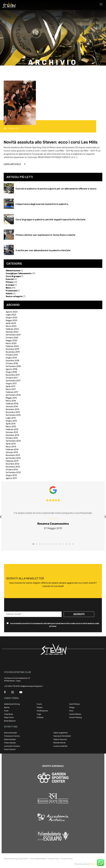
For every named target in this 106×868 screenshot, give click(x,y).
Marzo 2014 (11, 447)
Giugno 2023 (12, 318)
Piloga (72, 707)
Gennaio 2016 (12, 407)
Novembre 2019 (13, 352)
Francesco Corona (12, 736)
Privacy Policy (67, 859)
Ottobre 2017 (12, 378)
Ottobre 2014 (12, 438)
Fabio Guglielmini (61, 733)
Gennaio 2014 (12, 452)
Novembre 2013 (13, 455)
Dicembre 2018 (12, 361)
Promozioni (11, 291)
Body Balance (10, 721)
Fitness (10, 282)
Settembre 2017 (13, 381)
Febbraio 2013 (12, 461)
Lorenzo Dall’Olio (60, 746)
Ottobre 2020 (12, 338)
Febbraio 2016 (12, 404)
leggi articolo (12, 164)
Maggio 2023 (12, 320)
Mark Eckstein (10, 739)
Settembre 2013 (13, 458)
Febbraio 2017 (12, 392)
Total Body (8, 714)
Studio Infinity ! (96, 864)
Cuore (39, 704)
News (8, 288)
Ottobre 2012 (12, 470)
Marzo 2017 (11, 389)
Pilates (40, 707)
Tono (71, 711)
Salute (9, 294)
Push (6, 711)
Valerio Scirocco (60, 739)
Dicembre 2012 (12, 464)
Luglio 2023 (11, 315)
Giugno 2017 (11, 384)
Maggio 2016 (11, 398)
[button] (33, 544)
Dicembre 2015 (12, 409)
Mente (7, 707)
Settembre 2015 (13, 415)
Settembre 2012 (13, 473)
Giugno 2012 (11, 475)
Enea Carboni (10, 749)
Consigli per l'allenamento (19, 274)
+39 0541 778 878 (12, 686)
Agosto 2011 (11, 478)
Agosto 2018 (11, 369)
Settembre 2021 (13, 335)
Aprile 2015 (11, 424)
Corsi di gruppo (13, 276)
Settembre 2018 (13, 366)
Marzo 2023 (11, 326)
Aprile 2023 (11, 323)
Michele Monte (60, 743)
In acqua (10, 285)
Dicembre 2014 (12, 435)
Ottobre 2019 (12, 355)
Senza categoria (14, 296)
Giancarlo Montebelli (62, 736)
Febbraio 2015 (12, 429)
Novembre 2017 (13, 375)
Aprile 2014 (11, 444)
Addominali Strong (12, 704)
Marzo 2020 (11, 343)
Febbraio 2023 (12, 329)
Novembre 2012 (13, 467)
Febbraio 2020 (12, 346)
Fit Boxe (40, 717)
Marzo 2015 (11, 427)
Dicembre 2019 (12, 349)
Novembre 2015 (13, 412)
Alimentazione (13, 271)
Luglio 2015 (11, 418)
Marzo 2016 (11, 401)
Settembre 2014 (13, 441)
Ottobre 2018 (12, 364)
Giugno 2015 (11, 421)
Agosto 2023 (12, 312)
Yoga (39, 714)
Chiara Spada (10, 743)
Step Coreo (9, 717)
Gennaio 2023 (12, 332)
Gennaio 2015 (12, 432)
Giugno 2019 (11, 358)
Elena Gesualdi (10, 733)
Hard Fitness (75, 704)
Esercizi (10, 279)
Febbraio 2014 (12, 450)
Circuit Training (75, 717)
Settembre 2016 (13, 395)
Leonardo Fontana (12, 746)
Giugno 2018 (11, 372)
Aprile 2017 (11, 386)
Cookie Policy (53, 859)
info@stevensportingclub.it (31, 686)
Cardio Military (75, 714)
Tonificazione (42, 711)
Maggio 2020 (12, 341)
